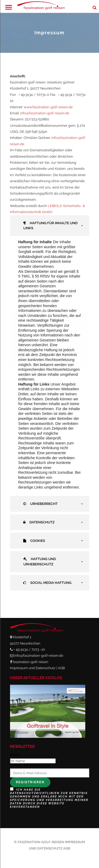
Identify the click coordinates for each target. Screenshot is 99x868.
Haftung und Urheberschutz (39, 562)
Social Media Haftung (47, 583)
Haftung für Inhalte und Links (50, 226)
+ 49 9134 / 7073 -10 (29, 649)
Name (15, 755)
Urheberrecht (40, 504)
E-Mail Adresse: (26, 765)
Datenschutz (39, 522)
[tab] (50, 226)
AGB (61, 668)
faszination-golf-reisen (30, 662)
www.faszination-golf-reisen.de (48, 107)
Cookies (34, 541)
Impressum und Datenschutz (33, 668)
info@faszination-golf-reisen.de (45, 113)
